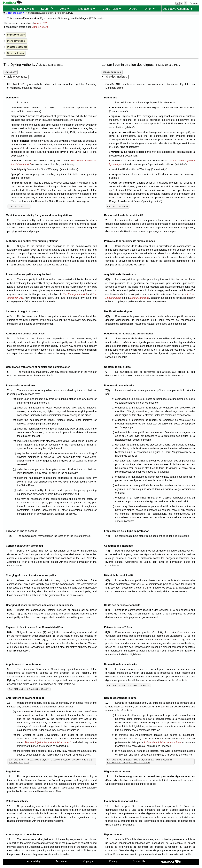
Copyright (88, 861)
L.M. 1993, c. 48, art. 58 (118, 760)
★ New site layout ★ (15, 13)
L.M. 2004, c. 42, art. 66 (162, 760)
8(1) (10, 580)
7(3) (10, 551)
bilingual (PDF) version (92, 18)
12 (9, 806)
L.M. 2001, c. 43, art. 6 (117, 685)
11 (9, 776)
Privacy (113, 861)
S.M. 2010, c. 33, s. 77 (19, 763)
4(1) (10, 279)
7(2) (10, 536)
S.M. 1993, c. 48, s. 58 (19, 760)
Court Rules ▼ (112, 9)
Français (194, 3)
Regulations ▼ (86, 9)
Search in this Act (16, 53)
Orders (133, 9)
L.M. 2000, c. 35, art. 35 (140, 760)
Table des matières (116, 77)
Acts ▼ (65, 9)
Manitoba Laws (23, 9)
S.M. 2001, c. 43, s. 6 (18, 689)
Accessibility (34, 861)
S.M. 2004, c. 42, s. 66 (61, 760)
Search (47, 9)
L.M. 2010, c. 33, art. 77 (140, 763)
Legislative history (16, 35)
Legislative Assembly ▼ (178, 9)
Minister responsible (17, 47)
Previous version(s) (17, 41)
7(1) (10, 390)
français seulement (112, 72)
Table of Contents (16, 77)
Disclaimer (62, 861)
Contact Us (139, 861)
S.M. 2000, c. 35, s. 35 (40, 760)
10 (9, 703)
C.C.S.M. (50, 13)
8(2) (10, 610)
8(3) (10, 632)
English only (10, 72)
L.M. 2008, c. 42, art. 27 (118, 206)
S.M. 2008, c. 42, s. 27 (19, 206)
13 (9, 839)
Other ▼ (150, 9)
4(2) (10, 316)
